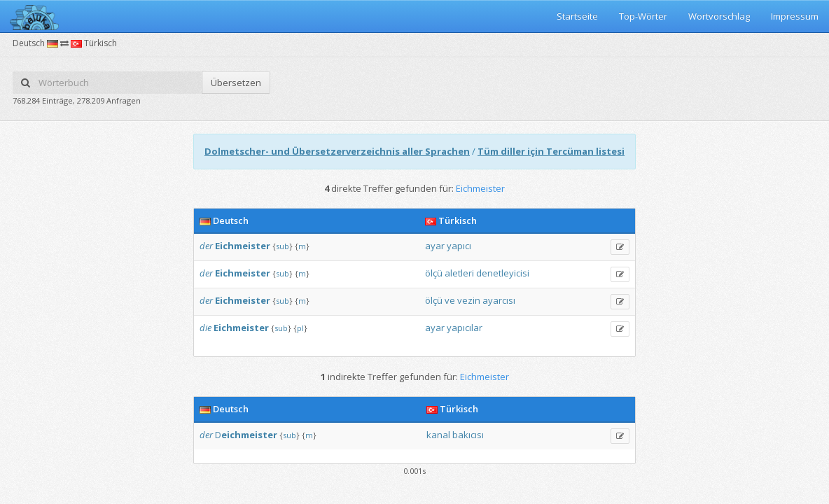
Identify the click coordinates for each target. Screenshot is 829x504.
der (206, 246)
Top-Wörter (643, 16)
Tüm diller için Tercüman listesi (551, 151)
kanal (438, 435)
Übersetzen (236, 83)
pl (300, 328)
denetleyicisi (503, 273)
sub (283, 246)
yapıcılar (465, 328)
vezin (469, 300)
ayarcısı (499, 300)
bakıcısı (468, 435)
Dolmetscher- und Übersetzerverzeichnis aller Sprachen (337, 151)
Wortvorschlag (719, 16)
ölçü (434, 273)
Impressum (795, 16)
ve (450, 300)
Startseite (577, 16)
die (205, 328)
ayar (435, 246)
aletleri (459, 273)
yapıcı (459, 246)
